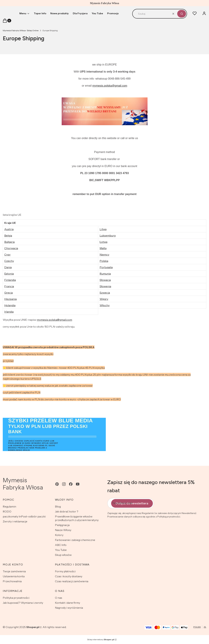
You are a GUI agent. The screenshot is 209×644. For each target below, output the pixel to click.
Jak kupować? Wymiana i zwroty (23, 603)
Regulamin (9, 506)
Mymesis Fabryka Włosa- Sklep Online (21, 30)
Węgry (104, 299)
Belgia (8, 235)
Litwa (103, 229)
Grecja (9, 293)
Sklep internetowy (101, 639)
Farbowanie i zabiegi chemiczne (75, 540)
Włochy (105, 305)
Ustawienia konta (14, 576)
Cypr (7, 255)
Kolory (59, 535)
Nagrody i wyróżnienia (69, 608)
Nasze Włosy (63, 530)
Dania (8, 267)
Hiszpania (10, 299)
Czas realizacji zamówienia (72, 581)
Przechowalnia (12, 581)
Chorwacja (11, 248)
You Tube (61, 550)
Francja (9, 286)
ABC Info (61, 545)
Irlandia (9, 312)
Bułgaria (9, 242)
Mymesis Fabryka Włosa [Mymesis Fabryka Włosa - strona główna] (23, 484)
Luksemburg (108, 235)
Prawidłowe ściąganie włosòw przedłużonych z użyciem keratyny (77, 518)
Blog (58, 506)
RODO (7, 511)
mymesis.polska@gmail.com (110, 86)
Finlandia (10, 280)
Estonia (9, 274)
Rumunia (105, 274)
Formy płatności (65, 571)
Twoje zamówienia (14, 571)
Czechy (9, 261)
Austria (9, 229)
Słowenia (105, 286)
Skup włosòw (63, 555)
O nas (59, 598)
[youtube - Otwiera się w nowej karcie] (78, 484)
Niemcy (104, 255)
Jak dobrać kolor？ (67, 511)
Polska (104, 261)
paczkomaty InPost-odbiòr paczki (24, 516)
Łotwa (103, 242)
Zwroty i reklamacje (15, 521)
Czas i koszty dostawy (69, 576)
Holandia (10, 305)
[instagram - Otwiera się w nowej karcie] (64, 484)
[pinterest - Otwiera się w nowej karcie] (57, 484)
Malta (103, 248)
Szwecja (105, 293)
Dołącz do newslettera (132, 503)
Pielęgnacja (62, 525)
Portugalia (106, 267)
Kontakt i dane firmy (67, 603)
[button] (182, 14)
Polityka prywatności (16, 598)
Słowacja (105, 280)
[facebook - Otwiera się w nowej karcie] (71, 484)
